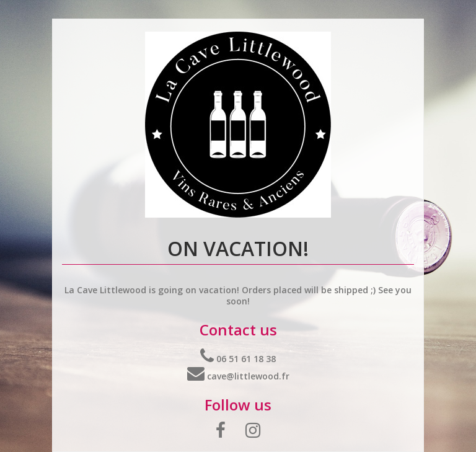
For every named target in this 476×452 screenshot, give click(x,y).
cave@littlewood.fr (238, 376)
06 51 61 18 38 (238, 359)
